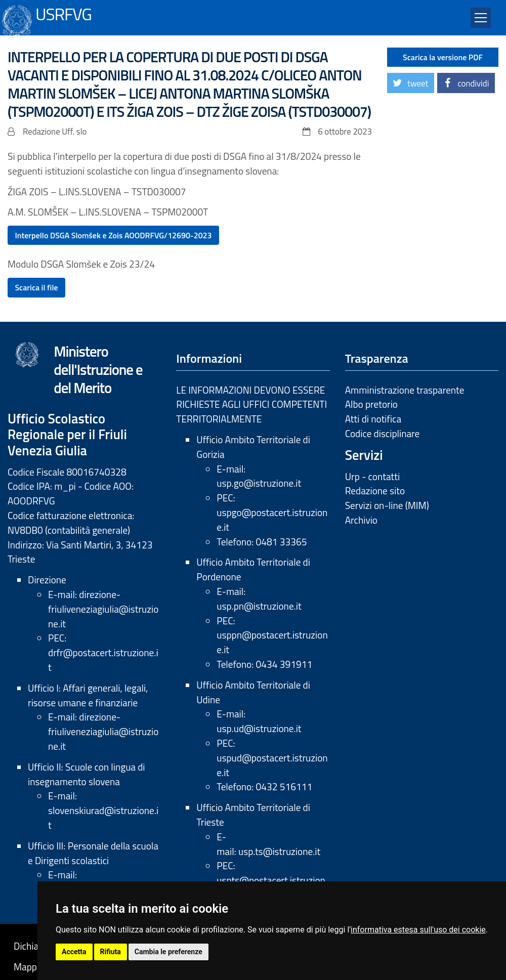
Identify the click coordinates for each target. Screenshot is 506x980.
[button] (411, 83)
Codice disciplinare (383, 433)
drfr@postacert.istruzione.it (103, 660)
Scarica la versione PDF (443, 57)
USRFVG (64, 13)
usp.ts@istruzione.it (279, 851)
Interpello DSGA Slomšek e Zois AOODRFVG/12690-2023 (113, 235)
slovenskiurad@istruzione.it (103, 818)
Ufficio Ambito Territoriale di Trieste (253, 815)
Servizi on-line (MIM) (387, 505)
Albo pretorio (371, 404)
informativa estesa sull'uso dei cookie (418, 930)
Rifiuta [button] (111, 952)
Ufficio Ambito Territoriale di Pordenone (253, 569)
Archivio (361, 520)
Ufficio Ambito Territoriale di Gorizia (253, 447)
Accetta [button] (74, 952)
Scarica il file (36, 287)
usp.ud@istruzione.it (259, 728)
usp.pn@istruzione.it (259, 606)
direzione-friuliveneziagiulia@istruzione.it (103, 609)
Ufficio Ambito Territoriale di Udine (253, 692)
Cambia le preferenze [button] (168, 952)
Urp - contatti (373, 476)
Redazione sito (375, 491)
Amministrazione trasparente (405, 390)
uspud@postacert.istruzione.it (272, 765)
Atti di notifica (373, 419)
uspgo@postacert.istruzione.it (272, 520)
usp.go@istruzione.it (259, 483)
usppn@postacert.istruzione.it (272, 642)
